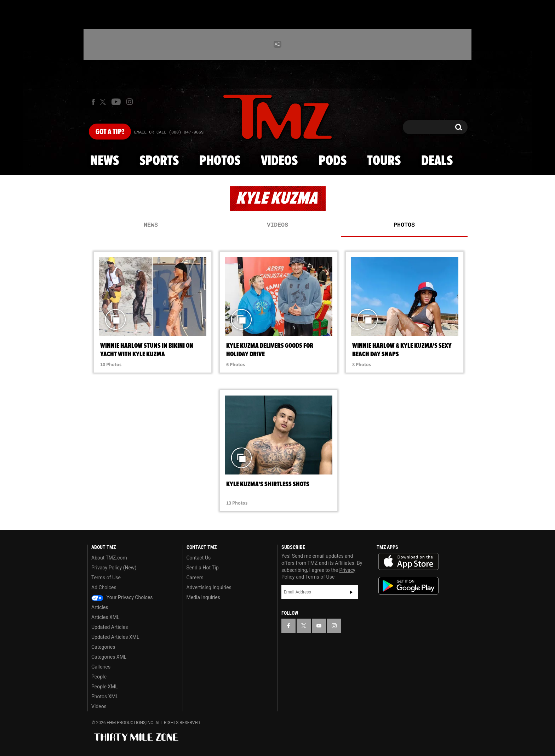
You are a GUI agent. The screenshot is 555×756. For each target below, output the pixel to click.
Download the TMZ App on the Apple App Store (408, 562)
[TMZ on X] (104, 102)
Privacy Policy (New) (114, 568)
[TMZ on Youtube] (116, 102)
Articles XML (105, 617)
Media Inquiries (203, 597)
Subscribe (351, 592)
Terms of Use (106, 578)
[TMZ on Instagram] (130, 102)
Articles (100, 607)
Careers (195, 578)
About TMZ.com (109, 558)
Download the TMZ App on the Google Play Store (408, 586)
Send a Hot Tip (203, 568)
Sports (159, 161)
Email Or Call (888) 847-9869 (169, 132)
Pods (333, 161)
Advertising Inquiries (209, 587)
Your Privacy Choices (122, 597)
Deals (437, 161)
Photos (220, 161)
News (105, 161)
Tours (384, 161)
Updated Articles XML (115, 637)
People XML (105, 687)
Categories (103, 647)
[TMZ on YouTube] (319, 626)
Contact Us (199, 558)
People (99, 677)
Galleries (101, 667)
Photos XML (105, 697)
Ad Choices (104, 587)
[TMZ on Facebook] (93, 102)
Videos (279, 161)
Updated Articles (110, 627)
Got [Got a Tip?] (110, 132)
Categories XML (109, 657)
